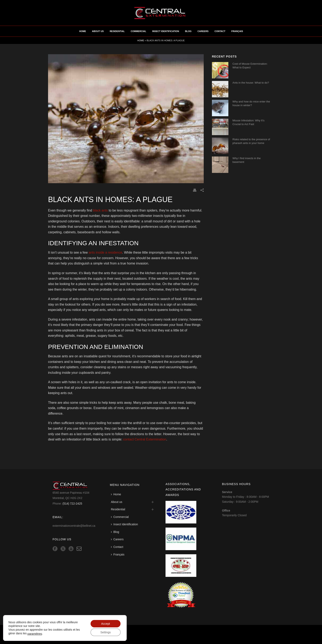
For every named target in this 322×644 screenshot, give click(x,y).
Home (83, 31)
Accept (106, 624)
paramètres (35, 634)
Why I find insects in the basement (247, 160)
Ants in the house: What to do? (251, 83)
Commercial (139, 31)
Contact (220, 31)
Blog (188, 31)
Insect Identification (166, 31)
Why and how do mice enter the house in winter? (251, 103)
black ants (100, 210)
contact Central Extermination (145, 439)
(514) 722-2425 (72, 504)
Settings (106, 632)
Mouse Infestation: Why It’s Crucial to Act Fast (248, 122)
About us (98, 31)
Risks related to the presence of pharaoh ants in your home (251, 141)
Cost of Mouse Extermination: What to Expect (250, 66)
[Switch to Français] (119, 555)
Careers (203, 31)
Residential (117, 31)
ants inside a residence (105, 252)
